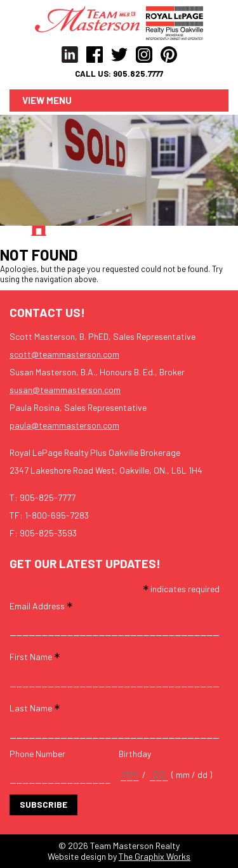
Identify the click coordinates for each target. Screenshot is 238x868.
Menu (59, 100)
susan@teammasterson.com (65, 390)
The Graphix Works (155, 856)
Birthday (135, 754)
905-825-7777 (48, 497)
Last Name (35, 707)
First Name (35, 656)
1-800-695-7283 (57, 515)
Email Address (41, 605)
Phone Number (37, 754)
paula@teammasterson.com (64, 425)
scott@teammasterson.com (64, 354)
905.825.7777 (138, 74)
